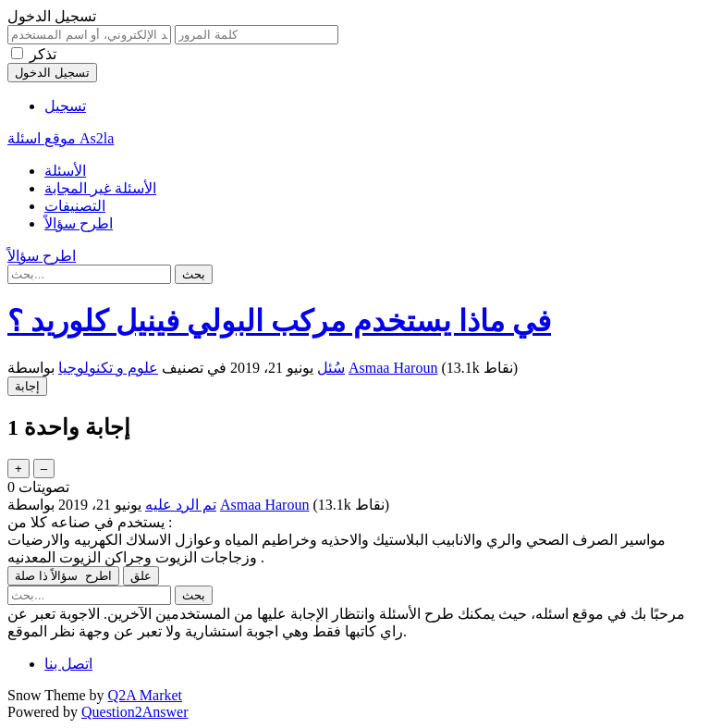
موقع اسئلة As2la (61, 138)
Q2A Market (145, 695)
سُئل (331, 368)
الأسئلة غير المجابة (100, 188)
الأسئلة (65, 171)
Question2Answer (135, 712)
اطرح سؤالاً (79, 223)
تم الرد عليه (181, 505)
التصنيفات (75, 206)
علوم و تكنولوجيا (108, 368)
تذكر (43, 54)
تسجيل (65, 106)
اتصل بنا (68, 664)
